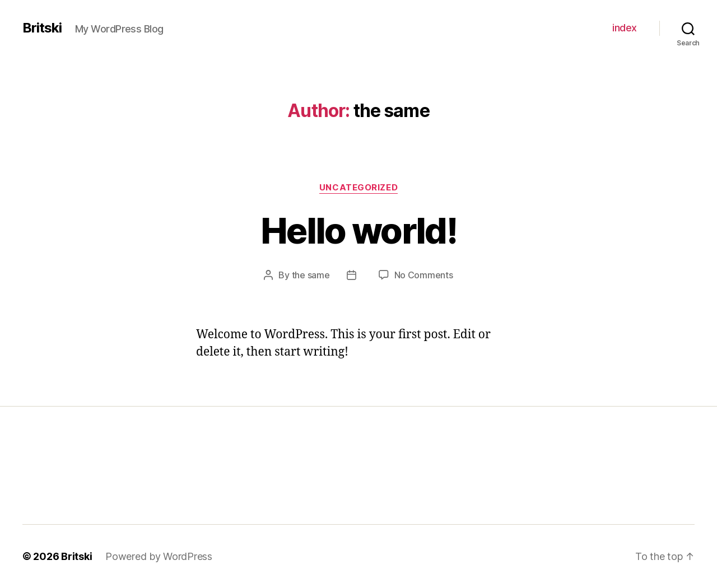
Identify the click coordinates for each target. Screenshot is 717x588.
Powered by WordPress (159, 556)
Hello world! (358, 230)
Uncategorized (358, 188)
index (625, 28)
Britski (42, 28)
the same (311, 275)
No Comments (424, 275)
